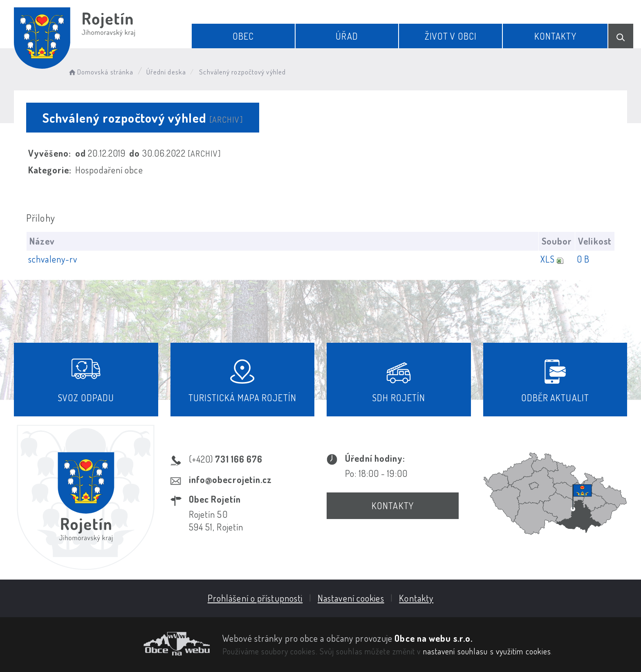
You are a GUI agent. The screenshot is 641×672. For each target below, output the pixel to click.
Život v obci (451, 36)
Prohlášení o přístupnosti (255, 598)
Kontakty (555, 36)
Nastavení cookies (351, 598)
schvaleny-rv (53, 259)
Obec (243, 36)
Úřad (347, 36)
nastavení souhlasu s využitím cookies (487, 651)
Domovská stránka (100, 72)
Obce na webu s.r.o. (434, 638)
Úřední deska (166, 72)
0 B (583, 259)
